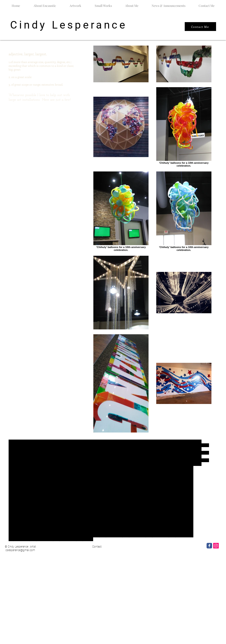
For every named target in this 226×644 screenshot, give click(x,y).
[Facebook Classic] (209, 546)
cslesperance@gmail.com (20, 550)
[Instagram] (216, 546)
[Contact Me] (200, 27)
